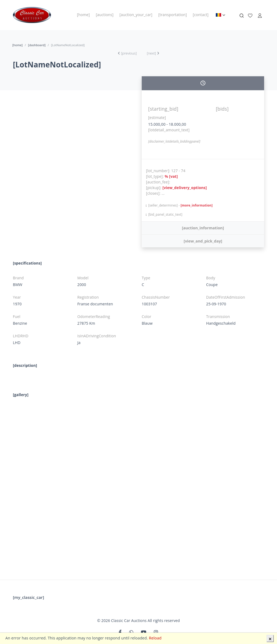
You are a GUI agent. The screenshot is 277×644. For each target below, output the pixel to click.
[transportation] (173, 15)
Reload (155, 638)
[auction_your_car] (136, 15)
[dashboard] (37, 45)
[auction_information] (203, 228)
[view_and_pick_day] (203, 241)
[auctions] (105, 15)
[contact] (201, 15)
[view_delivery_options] (185, 188)
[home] (83, 15)
